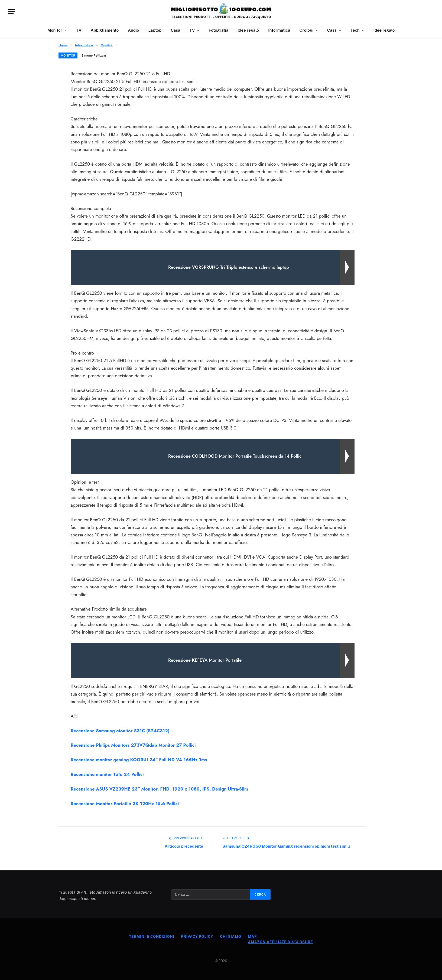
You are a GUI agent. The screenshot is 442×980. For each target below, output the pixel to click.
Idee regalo (248, 30)
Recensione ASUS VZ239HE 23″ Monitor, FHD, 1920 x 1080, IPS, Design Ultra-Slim (159, 789)
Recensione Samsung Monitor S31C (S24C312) (120, 731)
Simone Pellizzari (94, 55)
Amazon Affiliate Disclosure (281, 942)
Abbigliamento (105, 30)
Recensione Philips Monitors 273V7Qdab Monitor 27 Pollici (133, 745)
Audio (133, 30)
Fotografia (218, 30)
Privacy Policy (197, 937)
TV (79, 30)
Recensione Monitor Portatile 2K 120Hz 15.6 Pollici (125, 804)
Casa (175, 30)
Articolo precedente (184, 846)
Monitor (55, 30)
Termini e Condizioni (152, 937)
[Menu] (12, 12)
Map (253, 937)
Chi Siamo (231, 937)
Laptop (155, 30)
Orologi (306, 30)
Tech (355, 30)
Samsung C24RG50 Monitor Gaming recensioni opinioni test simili (286, 846)
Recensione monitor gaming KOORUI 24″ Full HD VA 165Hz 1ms (139, 760)
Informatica (279, 30)
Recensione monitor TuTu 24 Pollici (107, 774)
